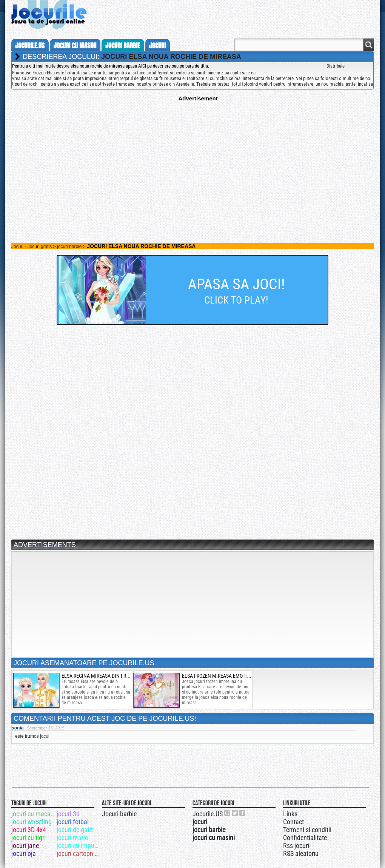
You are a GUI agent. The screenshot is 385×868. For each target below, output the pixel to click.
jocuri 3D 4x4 (29, 830)
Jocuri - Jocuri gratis (32, 247)
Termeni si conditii (307, 830)
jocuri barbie (123, 46)
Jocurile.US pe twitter (235, 813)
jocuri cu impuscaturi (79, 846)
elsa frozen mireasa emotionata (222, 676)
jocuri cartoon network (79, 853)
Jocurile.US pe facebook (243, 813)
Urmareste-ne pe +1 (228, 813)
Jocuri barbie (119, 814)
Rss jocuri (296, 846)
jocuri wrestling (32, 822)
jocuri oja (24, 853)
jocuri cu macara (33, 814)
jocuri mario (72, 838)
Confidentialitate (305, 838)
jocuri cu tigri (28, 838)
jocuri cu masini (75, 46)
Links (290, 814)
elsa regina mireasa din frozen (100, 676)
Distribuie (336, 66)
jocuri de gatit (75, 830)
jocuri (157, 46)
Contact (293, 822)
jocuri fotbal (73, 822)
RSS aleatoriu (301, 853)
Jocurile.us (30, 46)
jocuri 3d (68, 814)
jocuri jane (25, 846)
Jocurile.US (208, 814)
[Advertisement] (192, 154)
